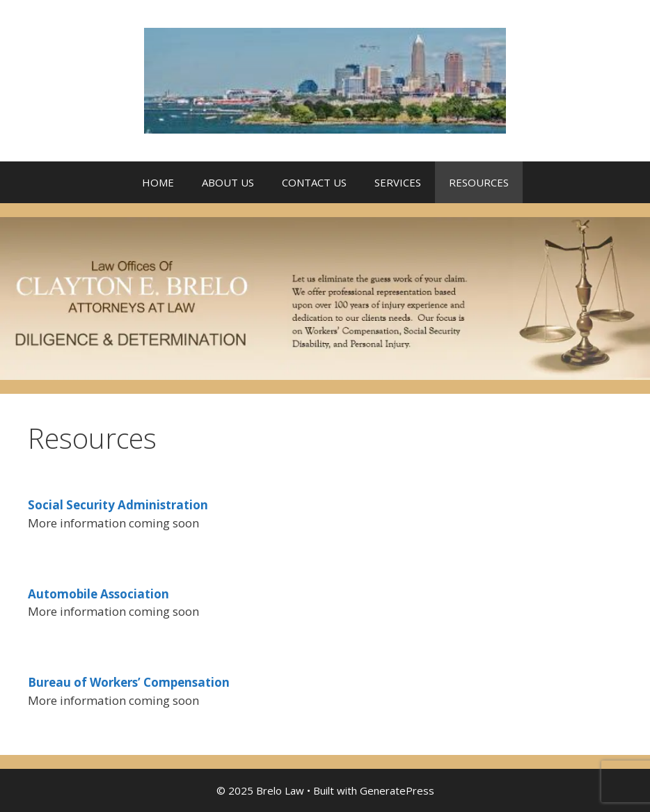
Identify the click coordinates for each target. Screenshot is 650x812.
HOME (158, 182)
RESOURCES (479, 182)
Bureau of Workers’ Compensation (129, 682)
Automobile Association (98, 594)
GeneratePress (397, 790)
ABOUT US (228, 182)
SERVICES (398, 182)
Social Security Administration (118, 505)
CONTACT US (314, 182)
